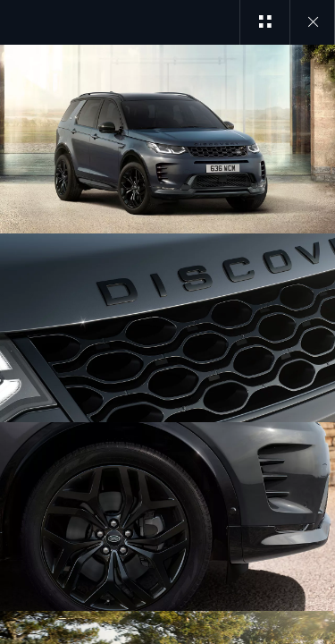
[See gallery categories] (264, 22)
